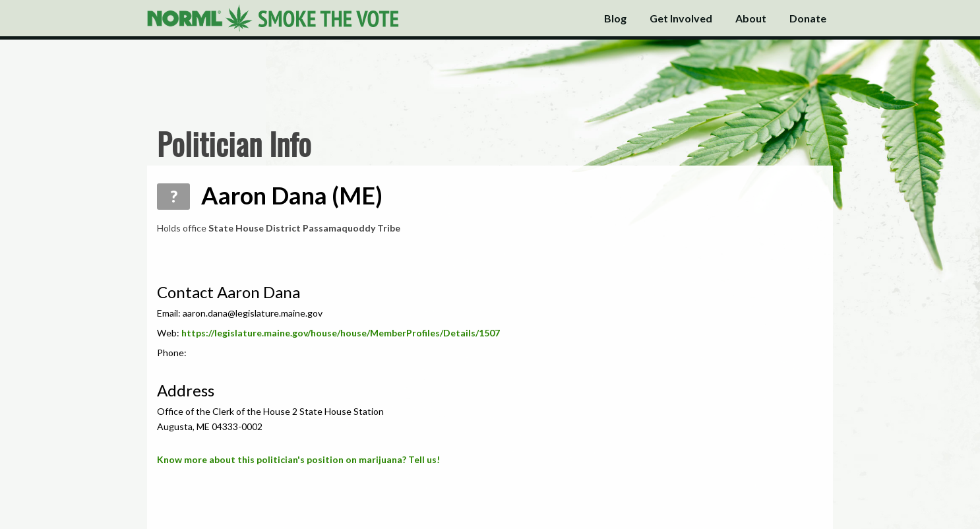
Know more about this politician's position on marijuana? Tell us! (298, 459)
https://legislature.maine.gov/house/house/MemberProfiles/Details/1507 (341, 333)
